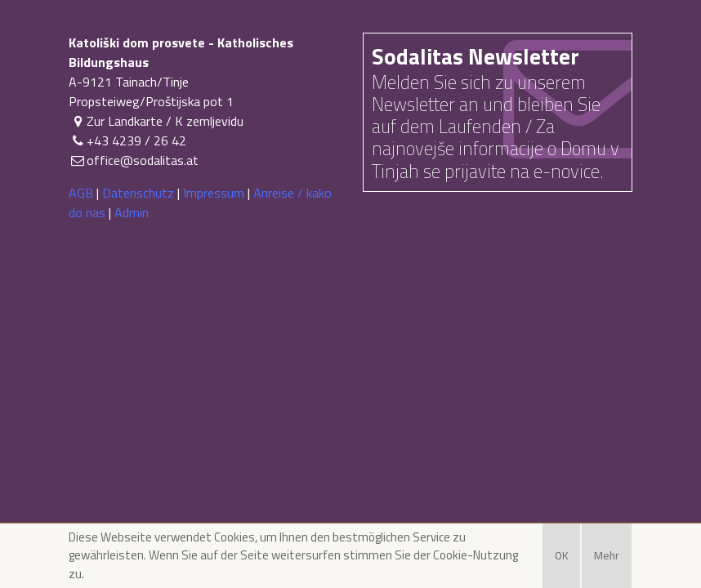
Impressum (214, 193)
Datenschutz (138, 193)
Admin (132, 212)
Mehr (607, 555)
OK (561, 555)
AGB (81, 193)
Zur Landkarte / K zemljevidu (156, 121)
